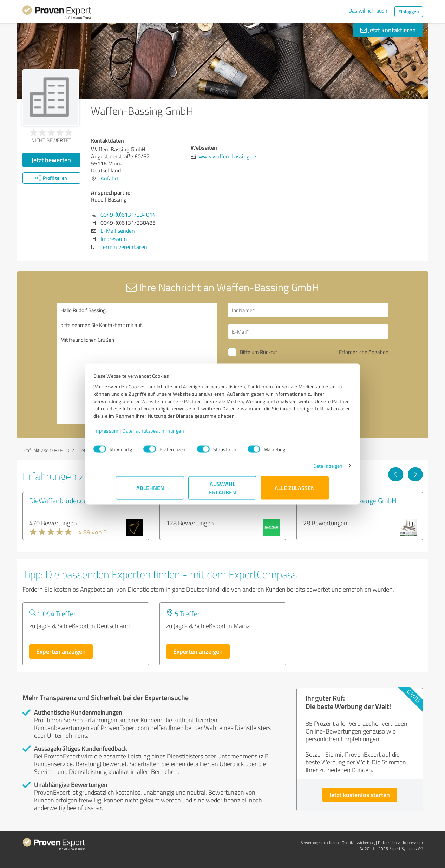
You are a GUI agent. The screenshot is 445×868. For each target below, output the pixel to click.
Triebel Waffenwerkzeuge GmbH (350, 500)
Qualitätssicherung (358, 843)
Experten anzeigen (61, 651)
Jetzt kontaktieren (388, 30)
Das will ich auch (368, 11)
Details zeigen (305, 469)
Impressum (129, 434)
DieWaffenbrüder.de (58, 500)
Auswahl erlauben (222, 491)
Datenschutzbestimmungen (176, 434)
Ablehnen (150, 491)
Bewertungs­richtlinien (319, 843)
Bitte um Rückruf (259, 352)
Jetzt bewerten (51, 160)
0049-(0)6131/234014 (128, 215)
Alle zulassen (295, 491)
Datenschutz (389, 843)
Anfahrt (110, 178)
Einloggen (409, 11)
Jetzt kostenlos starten (360, 795)
